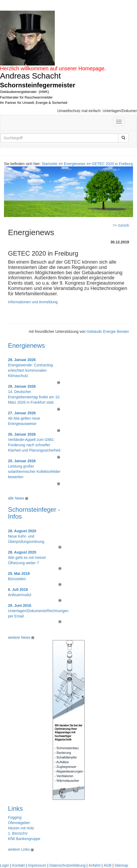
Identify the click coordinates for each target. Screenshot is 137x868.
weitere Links (21, 849)
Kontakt (18, 865)
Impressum (37, 865)
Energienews (26, 345)
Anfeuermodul (20, 595)
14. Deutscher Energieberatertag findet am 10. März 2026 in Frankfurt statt (34, 397)
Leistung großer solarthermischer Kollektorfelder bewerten (34, 472)
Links (15, 808)
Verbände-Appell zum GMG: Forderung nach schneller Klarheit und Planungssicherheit (34, 445)
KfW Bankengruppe (24, 839)
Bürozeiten (17, 579)
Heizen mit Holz (21, 828)
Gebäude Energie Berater (108, 331)
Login (5, 865)
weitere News (21, 637)
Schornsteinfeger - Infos (34, 513)
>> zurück (121, 225)
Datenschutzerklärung (67, 865)
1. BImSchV (18, 833)
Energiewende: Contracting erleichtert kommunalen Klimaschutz (30, 370)
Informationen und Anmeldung (33, 302)
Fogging (15, 817)
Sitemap (121, 865)
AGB (107, 865)
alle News (18, 498)
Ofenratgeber (19, 823)
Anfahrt (95, 865)
